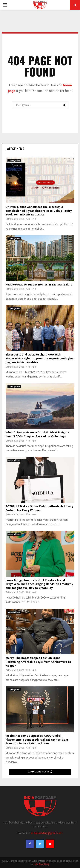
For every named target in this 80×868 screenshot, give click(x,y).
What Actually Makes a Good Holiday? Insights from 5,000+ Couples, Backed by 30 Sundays (37, 434)
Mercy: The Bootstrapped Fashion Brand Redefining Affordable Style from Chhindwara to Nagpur (38, 662)
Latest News (15, 149)
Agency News (14, 161)
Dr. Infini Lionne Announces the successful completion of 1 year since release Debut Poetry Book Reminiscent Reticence (39, 211)
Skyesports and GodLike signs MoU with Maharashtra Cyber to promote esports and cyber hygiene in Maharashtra (40, 359)
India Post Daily (41, 864)
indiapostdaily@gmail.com (47, 833)
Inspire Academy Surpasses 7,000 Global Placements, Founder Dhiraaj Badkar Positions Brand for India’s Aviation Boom (37, 740)
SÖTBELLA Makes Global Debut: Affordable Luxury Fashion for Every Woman (39, 508)
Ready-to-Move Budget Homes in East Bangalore (39, 285)
